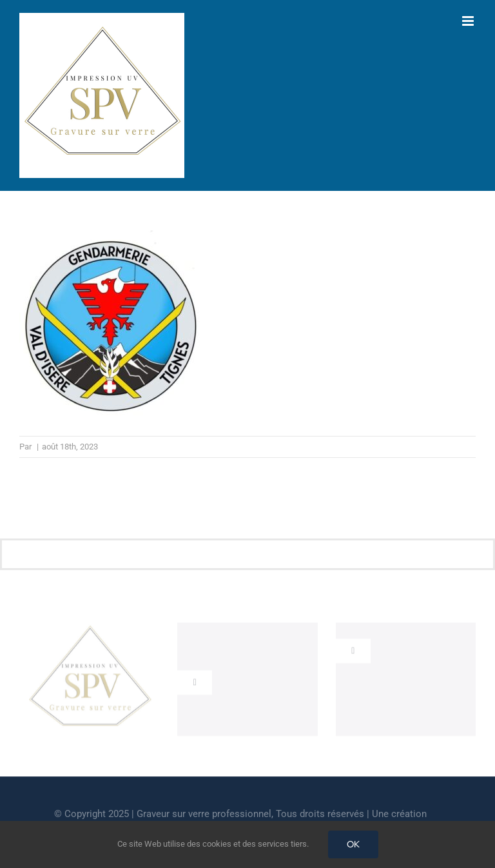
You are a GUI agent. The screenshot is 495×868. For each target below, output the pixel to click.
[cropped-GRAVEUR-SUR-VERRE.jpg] (90, 630)
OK (353, 844)
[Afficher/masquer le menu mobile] (469, 21)
